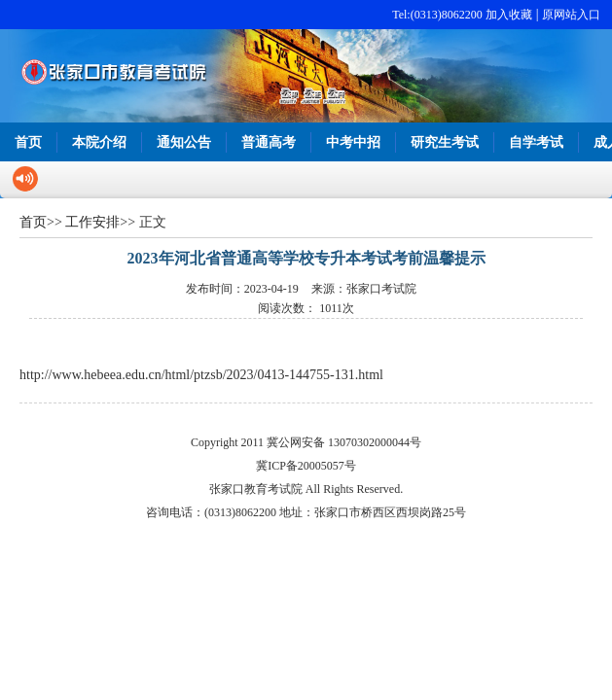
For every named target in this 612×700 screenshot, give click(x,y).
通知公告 (184, 142)
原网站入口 (571, 15)
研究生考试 (445, 142)
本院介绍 (99, 142)
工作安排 (92, 222)
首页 (28, 142)
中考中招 (353, 142)
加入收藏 (509, 15)
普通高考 (269, 142)
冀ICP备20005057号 (306, 466)
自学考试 (536, 142)
